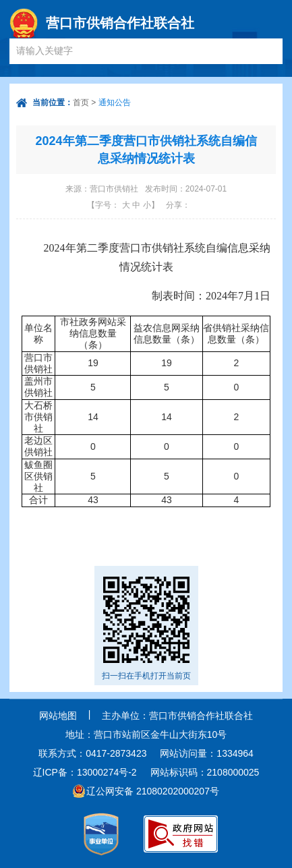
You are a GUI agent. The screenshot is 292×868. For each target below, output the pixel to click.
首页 (81, 103)
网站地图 (58, 716)
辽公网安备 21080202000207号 (153, 791)
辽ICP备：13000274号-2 (85, 772)
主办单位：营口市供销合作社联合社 (177, 716)
